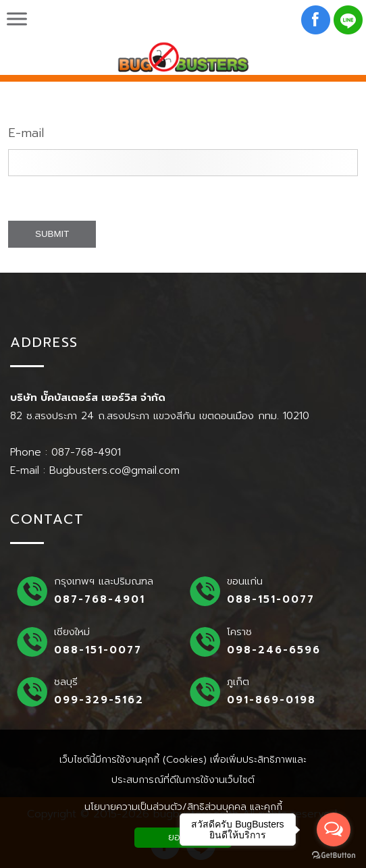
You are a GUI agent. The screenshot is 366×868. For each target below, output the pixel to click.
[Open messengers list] (334, 830)
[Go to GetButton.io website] (334, 855)
